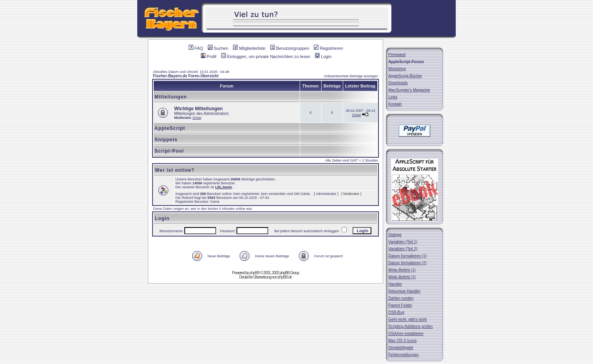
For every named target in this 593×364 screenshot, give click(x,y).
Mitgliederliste (249, 48)
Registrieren (328, 48)
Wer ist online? (175, 170)
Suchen (218, 48)
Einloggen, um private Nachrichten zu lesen (266, 56)
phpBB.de (285, 277)
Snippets (166, 140)
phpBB (254, 273)
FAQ (196, 48)
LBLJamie (224, 187)
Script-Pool (169, 151)
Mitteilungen (171, 97)
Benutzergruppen (290, 48)
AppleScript (170, 128)
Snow (197, 118)
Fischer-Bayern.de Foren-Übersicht (186, 76)
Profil (209, 56)
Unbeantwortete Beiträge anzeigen (351, 76)
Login (323, 56)
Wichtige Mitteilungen (198, 109)
